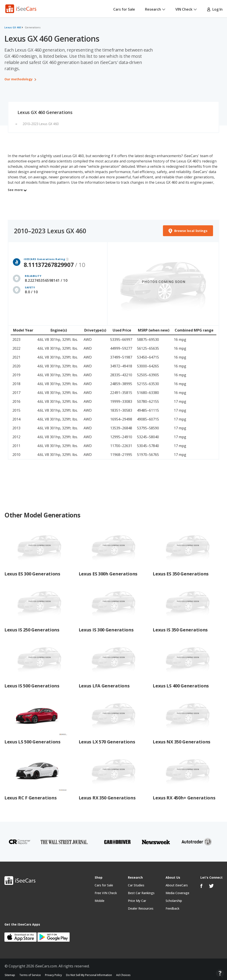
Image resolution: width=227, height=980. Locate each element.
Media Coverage (177, 893)
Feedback (172, 908)
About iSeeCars (177, 885)
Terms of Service (30, 975)
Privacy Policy (53, 975)
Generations (33, 27)
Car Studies (136, 885)
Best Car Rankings (141, 893)
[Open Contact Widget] (220, 973)
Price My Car (137, 901)
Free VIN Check (106, 893)
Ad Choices (123, 975)
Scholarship (174, 901)
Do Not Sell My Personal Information (89, 975)
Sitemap (10, 975)
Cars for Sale (124, 9)
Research (155, 9)
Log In (215, 9)
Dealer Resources (141, 908)
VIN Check (186, 9)
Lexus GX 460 (13, 27)
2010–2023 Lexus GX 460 (41, 124)
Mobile (100, 901)
